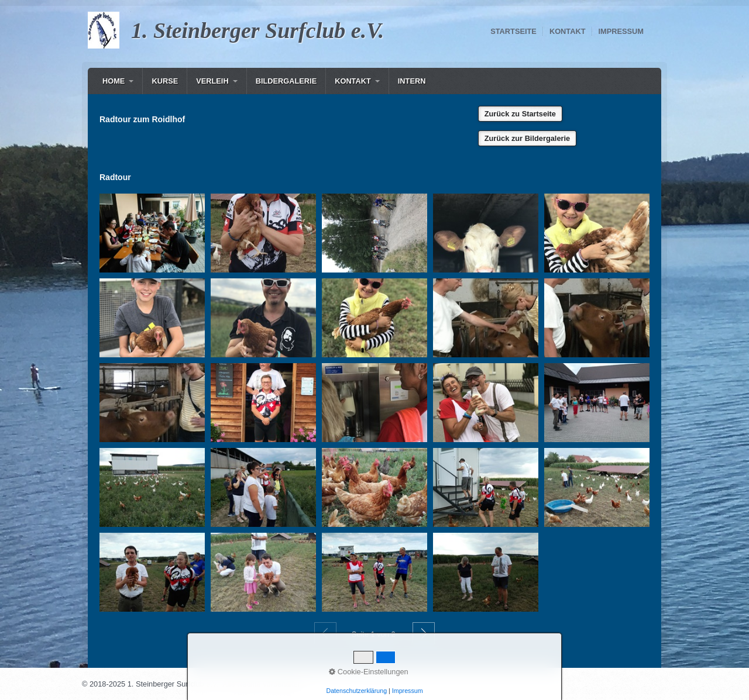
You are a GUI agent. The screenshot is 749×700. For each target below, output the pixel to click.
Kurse (165, 81)
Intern (412, 81)
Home (114, 81)
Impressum (621, 31)
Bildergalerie (286, 81)
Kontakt (568, 31)
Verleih (212, 81)
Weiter (424, 633)
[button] (520, 114)
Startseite (513, 31)
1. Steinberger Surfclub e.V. (257, 30)
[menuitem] (118, 81)
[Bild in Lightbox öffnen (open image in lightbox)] (152, 233)
